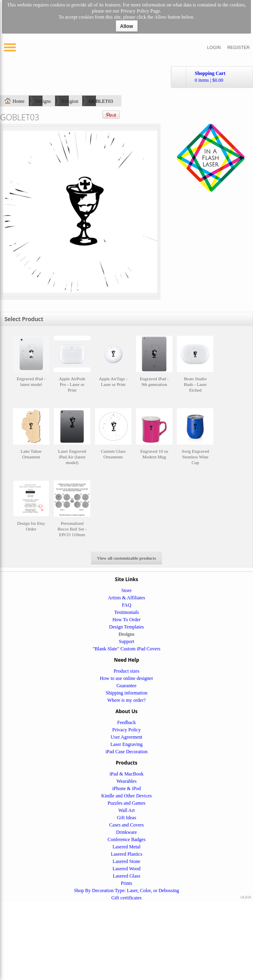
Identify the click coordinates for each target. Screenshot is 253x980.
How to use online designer (126, 678)
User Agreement (126, 737)
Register (238, 47)
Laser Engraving (127, 744)
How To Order (127, 620)
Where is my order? (126, 700)
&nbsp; (31, 368)
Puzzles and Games (126, 803)
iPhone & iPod (126, 788)
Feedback (127, 722)
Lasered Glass (127, 876)
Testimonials (126, 612)
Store (126, 590)
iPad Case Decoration (127, 752)
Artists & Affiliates (127, 598)
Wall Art (126, 810)
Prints (126, 883)
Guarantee (126, 686)
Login (214, 47)
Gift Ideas (127, 818)
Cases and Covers (126, 825)
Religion (70, 101)
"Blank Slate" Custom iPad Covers (126, 649)
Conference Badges (127, 839)
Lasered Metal (126, 847)
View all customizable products (127, 558)
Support (126, 641)
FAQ (126, 605)
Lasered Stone (126, 861)
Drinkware (126, 832)
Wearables (127, 781)
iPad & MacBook (127, 774)
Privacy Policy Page (140, 11)
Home (19, 101)
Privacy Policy (126, 730)
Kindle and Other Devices (126, 796)
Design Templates (127, 627)
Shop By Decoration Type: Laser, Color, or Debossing (127, 891)
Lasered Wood (126, 869)
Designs (43, 101)
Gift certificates (126, 898)
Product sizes (127, 671)
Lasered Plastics (127, 854)
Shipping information (126, 693)
